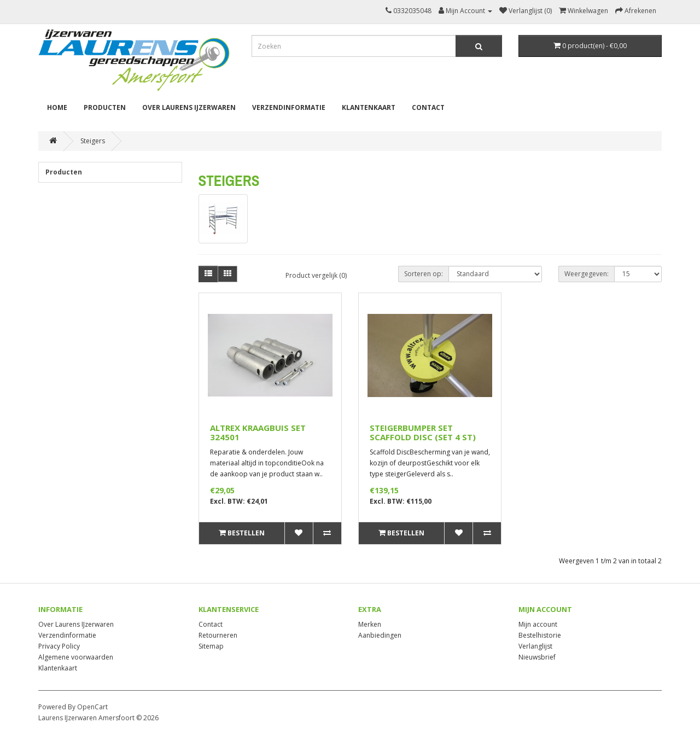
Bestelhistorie (540, 635)
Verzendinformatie (289, 107)
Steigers (93, 141)
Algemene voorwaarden (76, 657)
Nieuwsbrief (537, 657)
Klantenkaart (369, 107)
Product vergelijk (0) (316, 275)
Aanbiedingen (380, 635)
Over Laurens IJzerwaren (189, 107)
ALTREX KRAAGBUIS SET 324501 (258, 432)
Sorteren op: (424, 274)
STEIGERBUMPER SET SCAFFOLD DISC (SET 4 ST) (423, 432)
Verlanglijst (535, 646)
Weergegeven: (587, 274)
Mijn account (538, 624)
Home (57, 107)
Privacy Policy (59, 646)
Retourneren (218, 635)
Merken (370, 624)
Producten (105, 107)
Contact (428, 107)
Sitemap (211, 646)
